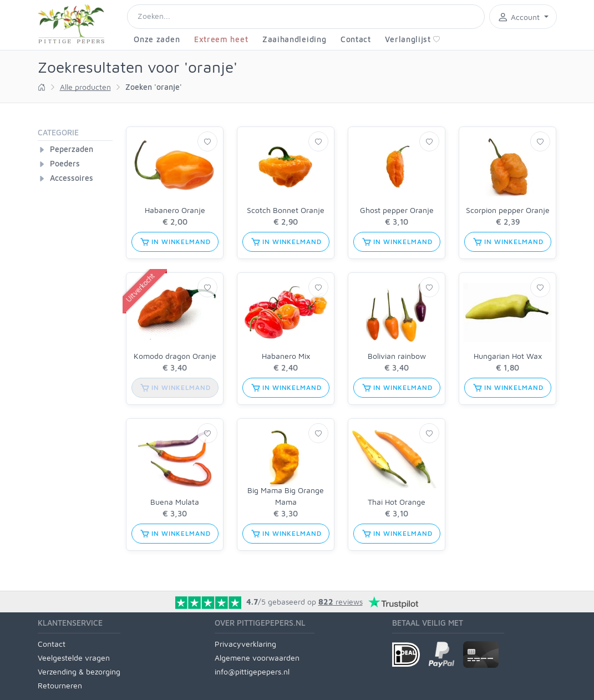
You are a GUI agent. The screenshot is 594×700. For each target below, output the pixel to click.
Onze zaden (157, 39)
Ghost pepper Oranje (397, 210)
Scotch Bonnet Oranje (286, 210)
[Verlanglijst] (207, 141)
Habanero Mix (286, 356)
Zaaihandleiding (295, 39)
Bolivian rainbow (397, 356)
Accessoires (72, 178)
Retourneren (60, 685)
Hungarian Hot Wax (508, 356)
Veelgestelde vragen (74, 658)
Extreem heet (221, 39)
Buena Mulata (175, 502)
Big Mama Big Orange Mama (286, 496)
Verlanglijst (412, 39)
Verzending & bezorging (79, 671)
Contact (356, 39)
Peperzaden (72, 149)
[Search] (306, 17)
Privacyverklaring (245, 644)
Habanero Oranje (175, 210)
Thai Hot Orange (397, 502)
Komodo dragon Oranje (175, 356)
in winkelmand (175, 242)
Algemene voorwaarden (257, 658)
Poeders (65, 163)
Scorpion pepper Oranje (508, 210)
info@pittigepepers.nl (252, 671)
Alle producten (85, 87)
